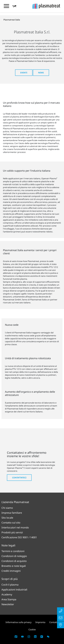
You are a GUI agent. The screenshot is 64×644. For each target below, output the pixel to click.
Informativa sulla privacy (19, 622)
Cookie (32, 629)
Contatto (54, 622)
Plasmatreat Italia (12, 20)
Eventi (24, 73)
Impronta (40, 622)
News (41, 73)
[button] (14, 6)
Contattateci (19, 478)
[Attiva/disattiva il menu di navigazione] (6, 6)
